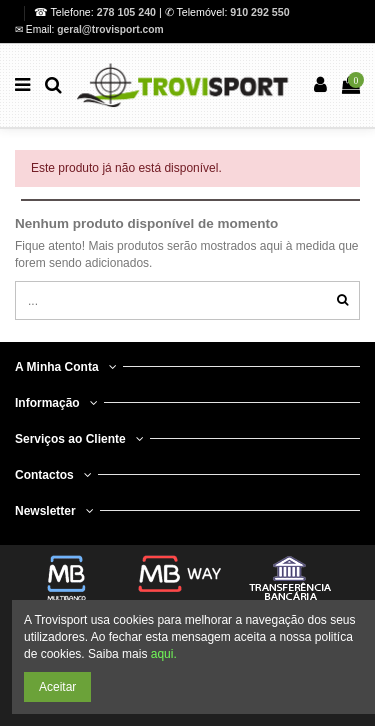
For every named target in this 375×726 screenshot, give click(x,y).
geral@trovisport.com (110, 29)
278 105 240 (128, 12)
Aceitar (57, 687)
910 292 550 (259, 12)
